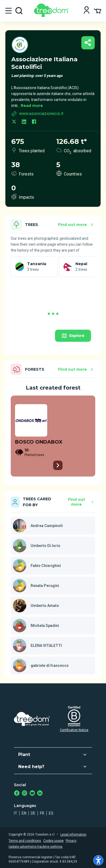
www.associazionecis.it (37, 114)
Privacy (71, 841)
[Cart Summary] (98, 11)
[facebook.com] (34, 122)
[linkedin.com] (24, 122)
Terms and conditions (25, 841)
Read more (32, 106)
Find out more (76, 225)
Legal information (73, 835)
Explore (73, 336)
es (51, 813)
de (33, 813)
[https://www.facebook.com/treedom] (17, 794)
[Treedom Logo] (52, 16)
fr (42, 813)
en (24, 813)
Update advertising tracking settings (36, 847)
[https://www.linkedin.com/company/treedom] (40, 794)
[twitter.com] (14, 122)
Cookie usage (53, 841)
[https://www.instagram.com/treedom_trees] (25, 794)
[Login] (87, 11)
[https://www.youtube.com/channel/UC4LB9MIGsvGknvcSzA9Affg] (32, 794)
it (16, 813)
